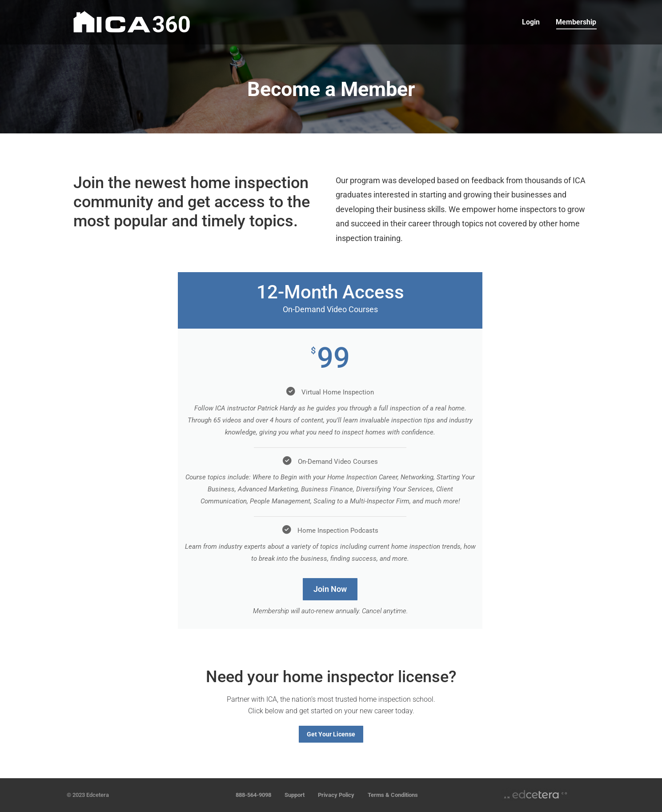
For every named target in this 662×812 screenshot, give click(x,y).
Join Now (330, 589)
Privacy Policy (336, 795)
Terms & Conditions (393, 795)
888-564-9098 (253, 795)
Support (295, 795)
